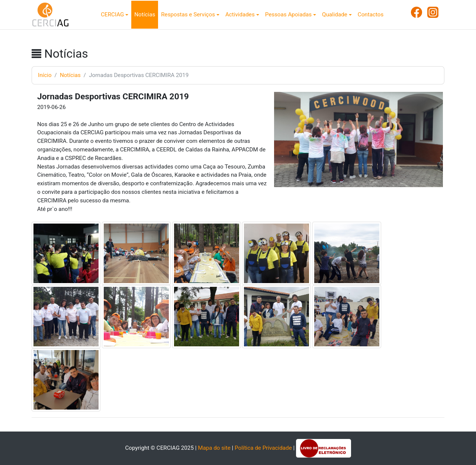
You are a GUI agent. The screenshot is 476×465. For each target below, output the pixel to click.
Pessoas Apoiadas (288, 15)
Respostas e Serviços (188, 15)
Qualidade (335, 15)
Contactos (371, 15)
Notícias (145, 15)
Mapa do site (214, 448)
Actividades (240, 15)
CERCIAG (112, 15)
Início (45, 75)
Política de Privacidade (263, 448)
